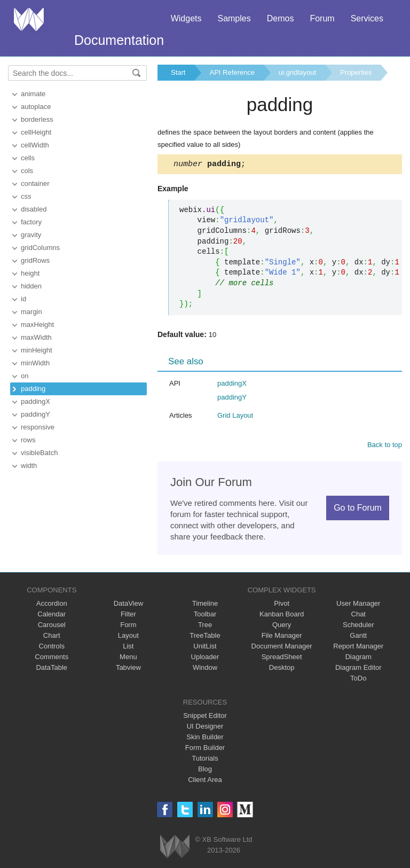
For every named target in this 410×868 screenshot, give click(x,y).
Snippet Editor (205, 717)
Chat (358, 616)
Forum (322, 18)
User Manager (358, 605)
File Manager (282, 637)
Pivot (282, 605)
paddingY (36, 414)
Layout (128, 637)
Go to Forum (358, 509)
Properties (356, 72)
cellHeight (36, 132)
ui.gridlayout (297, 72)
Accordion (52, 605)
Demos (281, 18)
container (35, 183)
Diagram (358, 658)
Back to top (385, 446)
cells (28, 158)
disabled (34, 209)
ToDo (358, 680)
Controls (52, 648)
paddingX (36, 401)
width (29, 466)
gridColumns (40, 248)
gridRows (35, 260)
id (23, 299)
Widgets (186, 18)
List (128, 648)
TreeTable (205, 637)
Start (178, 72)
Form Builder (205, 749)
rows (28, 440)
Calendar (52, 616)
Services (367, 18)
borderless (37, 119)
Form (128, 626)
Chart (52, 637)
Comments (52, 658)
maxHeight (37, 324)
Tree (205, 626)
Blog (205, 771)
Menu (128, 658)
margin (31, 312)
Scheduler (358, 626)
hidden (31, 286)
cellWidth (35, 145)
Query (282, 626)
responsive (38, 427)
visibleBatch (39, 453)
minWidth (35, 363)
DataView (128, 605)
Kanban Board (282, 616)
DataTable (52, 669)
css (26, 196)
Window (205, 669)
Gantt (358, 637)
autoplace (36, 107)
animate (33, 94)
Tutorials (205, 760)
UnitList (205, 648)
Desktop (282, 669)
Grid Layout (235, 417)
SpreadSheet (282, 658)
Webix (175, 848)
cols (27, 171)
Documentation (119, 40)
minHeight (37, 350)
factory (31, 222)
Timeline (205, 605)
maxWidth (36, 337)
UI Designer (205, 728)
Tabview (128, 669)
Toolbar (205, 616)
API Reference (232, 72)
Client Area (205, 781)
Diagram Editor (358, 669)
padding (33, 389)
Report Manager (358, 648)
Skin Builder (205, 738)
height (30, 273)
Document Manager (282, 648)
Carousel (52, 626)
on (25, 376)
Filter (128, 616)
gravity (31, 235)
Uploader (205, 658)
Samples (234, 18)
